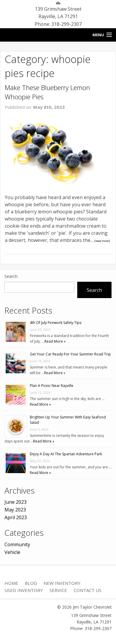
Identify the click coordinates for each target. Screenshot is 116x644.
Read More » (55, 341)
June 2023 (16, 502)
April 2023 (16, 517)
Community (17, 544)
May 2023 (15, 510)
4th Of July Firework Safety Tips (56, 323)
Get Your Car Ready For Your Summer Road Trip (70, 354)
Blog (31, 583)
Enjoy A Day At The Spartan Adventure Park (66, 454)
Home (11, 583)
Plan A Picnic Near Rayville (52, 386)
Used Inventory (24, 590)
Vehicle (12, 552)
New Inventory (62, 583)
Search (11, 276)
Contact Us (88, 590)
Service (58, 590)
